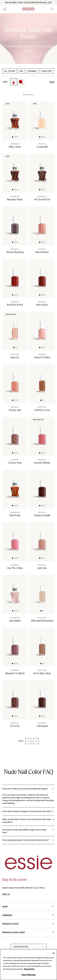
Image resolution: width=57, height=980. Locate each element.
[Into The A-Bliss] (15, 567)
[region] (28, 965)
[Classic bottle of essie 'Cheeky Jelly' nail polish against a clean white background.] (15, 379)
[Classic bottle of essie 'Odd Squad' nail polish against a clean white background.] (42, 695)
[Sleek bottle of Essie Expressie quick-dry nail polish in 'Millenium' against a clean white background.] (42, 590)
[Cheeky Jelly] (15, 409)
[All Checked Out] (42, 198)
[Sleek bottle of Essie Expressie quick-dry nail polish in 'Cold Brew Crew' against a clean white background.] (42, 379)
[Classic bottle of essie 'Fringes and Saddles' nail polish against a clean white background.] (42, 484)
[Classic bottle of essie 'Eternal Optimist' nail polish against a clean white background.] (42, 432)
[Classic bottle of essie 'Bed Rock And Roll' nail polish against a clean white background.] (15, 274)
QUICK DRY (47, 71)
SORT (52, 82)
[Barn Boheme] (42, 251)
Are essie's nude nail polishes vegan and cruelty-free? (28, 831)
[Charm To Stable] (42, 356)
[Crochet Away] (15, 461)
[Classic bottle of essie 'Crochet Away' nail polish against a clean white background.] (15, 432)
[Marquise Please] (15, 198)
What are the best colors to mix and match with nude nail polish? (28, 821)
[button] (28, 741)
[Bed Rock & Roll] (15, 303)
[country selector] (29, 947)
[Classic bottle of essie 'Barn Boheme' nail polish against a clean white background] (42, 221)
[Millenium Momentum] (42, 619)
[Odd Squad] (42, 725)
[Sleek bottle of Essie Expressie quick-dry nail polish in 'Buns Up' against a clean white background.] (15, 326)
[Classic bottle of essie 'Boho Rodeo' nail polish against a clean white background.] (42, 274)
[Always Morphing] (15, 251)
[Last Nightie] (15, 619)
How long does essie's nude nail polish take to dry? (28, 840)
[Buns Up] (15, 356)
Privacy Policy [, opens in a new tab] (29, 969)
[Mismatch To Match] (15, 672)
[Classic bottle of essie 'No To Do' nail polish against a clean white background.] (15, 695)
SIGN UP (6, 894)
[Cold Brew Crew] (42, 409)
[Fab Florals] (15, 514)
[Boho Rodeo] (42, 303)
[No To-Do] (15, 725)
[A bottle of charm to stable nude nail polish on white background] (42, 326)
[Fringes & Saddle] (42, 514)
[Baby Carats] (15, 145)
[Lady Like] (42, 567)
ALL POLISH (10, 71)
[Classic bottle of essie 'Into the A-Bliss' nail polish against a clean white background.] (15, 537)
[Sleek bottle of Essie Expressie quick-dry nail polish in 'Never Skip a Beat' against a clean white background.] (42, 642)
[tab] (13, 137)
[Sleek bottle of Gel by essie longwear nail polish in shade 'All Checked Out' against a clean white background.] (42, 168)
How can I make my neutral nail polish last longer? (28, 789)
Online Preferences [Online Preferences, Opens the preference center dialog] (28, 975)
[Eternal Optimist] (42, 461)
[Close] (53, 953)
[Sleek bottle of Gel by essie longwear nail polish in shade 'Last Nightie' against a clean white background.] (15, 590)
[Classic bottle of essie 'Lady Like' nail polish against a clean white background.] (42, 537)
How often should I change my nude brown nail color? (28, 811)
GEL (21, 71)
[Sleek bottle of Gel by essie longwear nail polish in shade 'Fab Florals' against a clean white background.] (15, 484)
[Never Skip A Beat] (42, 672)
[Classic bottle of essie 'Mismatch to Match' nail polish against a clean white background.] (15, 642)
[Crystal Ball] (42, 145)
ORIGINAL (32, 71)
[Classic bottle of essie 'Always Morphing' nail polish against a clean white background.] (15, 221)
